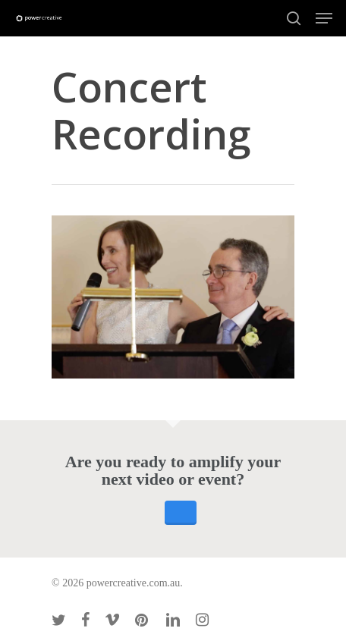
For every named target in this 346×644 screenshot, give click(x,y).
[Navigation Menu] (324, 18)
